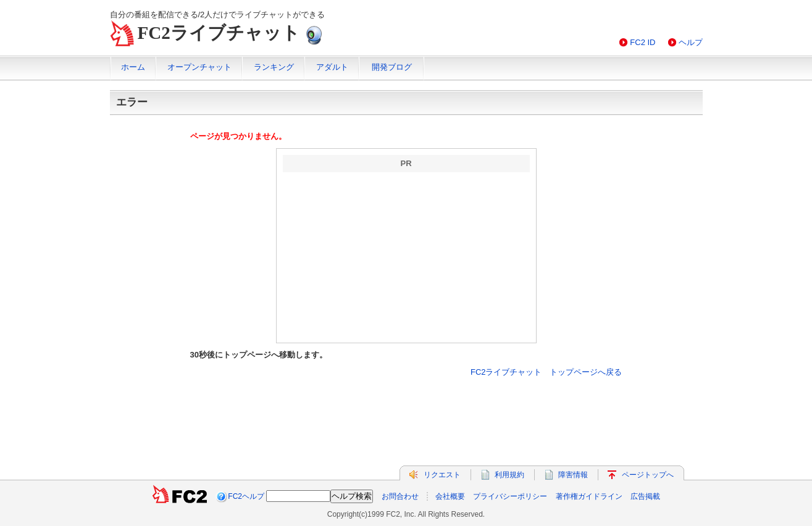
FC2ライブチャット (219, 33)
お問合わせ (400, 496)
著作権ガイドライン (589, 496)
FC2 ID (642, 42)
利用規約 (509, 475)
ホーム (133, 67)
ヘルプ (691, 42)
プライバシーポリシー (510, 496)
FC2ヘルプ (246, 496)
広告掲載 (645, 496)
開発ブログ (392, 67)
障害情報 (573, 475)
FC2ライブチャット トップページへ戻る (546, 372)
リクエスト (442, 475)
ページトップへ (648, 475)
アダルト (332, 67)
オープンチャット (199, 67)
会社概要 (450, 496)
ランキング (274, 67)
